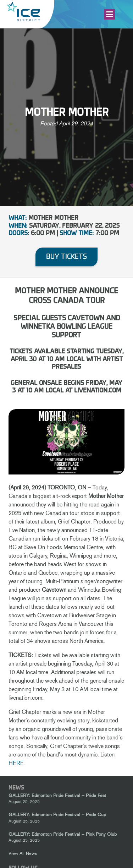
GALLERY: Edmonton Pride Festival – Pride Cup (57, 815)
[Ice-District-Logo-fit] (23, 12)
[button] (110, 14)
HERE (16, 763)
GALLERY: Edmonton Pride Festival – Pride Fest (57, 795)
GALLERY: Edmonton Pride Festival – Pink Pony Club (63, 834)
